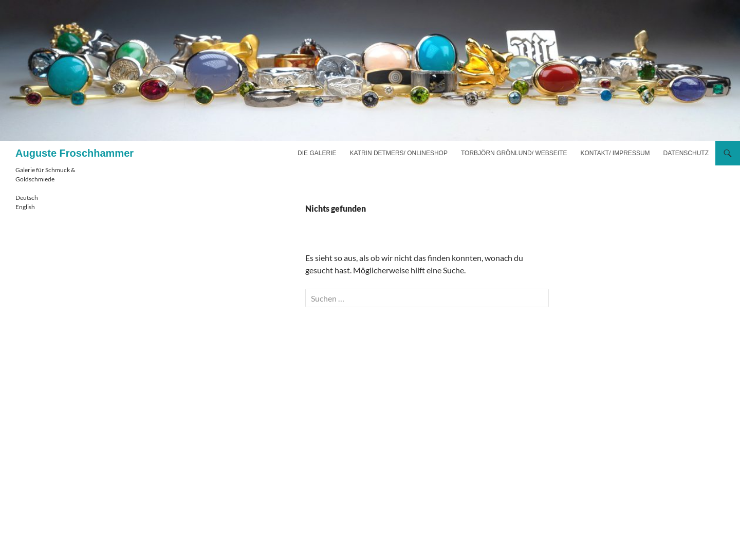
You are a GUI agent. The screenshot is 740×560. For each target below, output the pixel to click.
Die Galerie (317, 153)
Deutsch (27, 198)
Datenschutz (686, 153)
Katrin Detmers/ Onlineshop (398, 153)
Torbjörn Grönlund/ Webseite (514, 153)
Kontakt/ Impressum (615, 153)
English (25, 207)
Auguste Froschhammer (75, 153)
